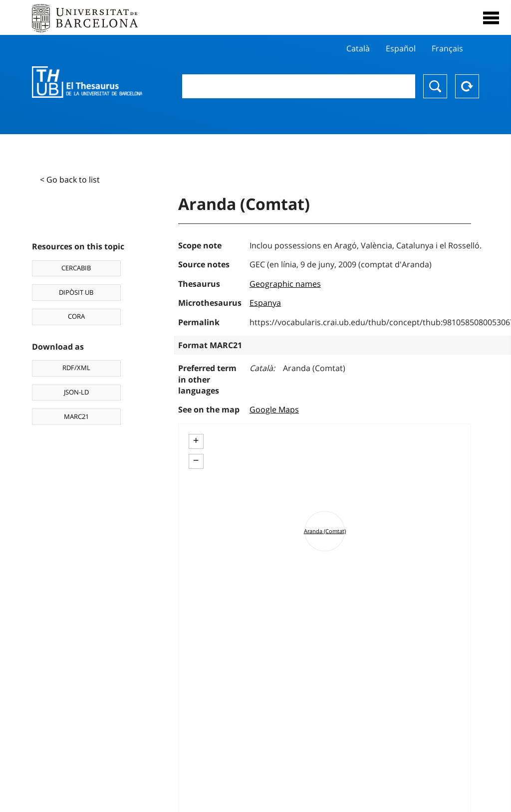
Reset (467, 86)
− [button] (196, 460)
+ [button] (196, 440)
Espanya (265, 303)
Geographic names (285, 284)
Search (435, 86)
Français (447, 48)
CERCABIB (76, 268)
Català (358, 48)
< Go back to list (70, 180)
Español (401, 48)
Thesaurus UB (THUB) (87, 82)
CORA (76, 316)
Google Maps (274, 409)
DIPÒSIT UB (76, 292)
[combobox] (299, 86)
